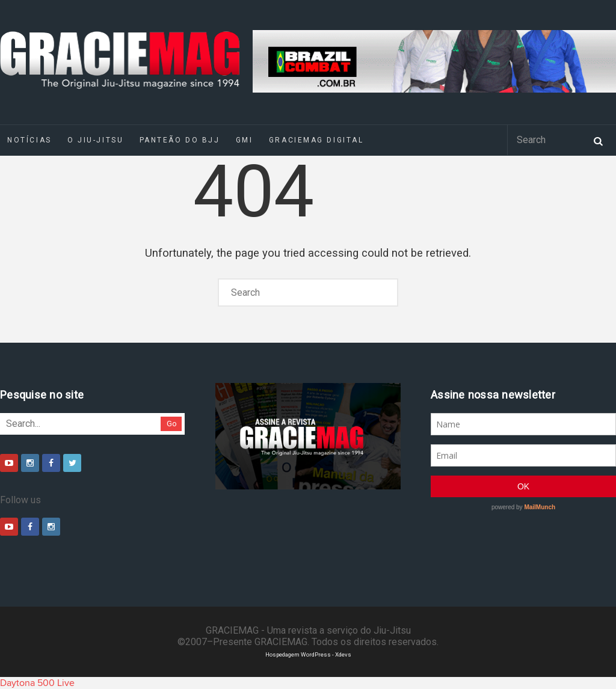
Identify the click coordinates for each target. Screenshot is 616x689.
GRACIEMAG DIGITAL (316, 140)
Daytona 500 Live (37, 683)
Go (172, 424)
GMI (245, 140)
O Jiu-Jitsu (95, 140)
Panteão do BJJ (180, 140)
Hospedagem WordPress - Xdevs (308, 654)
